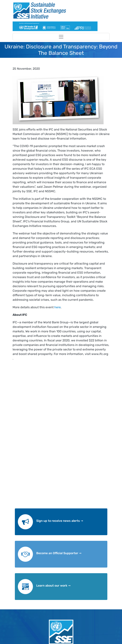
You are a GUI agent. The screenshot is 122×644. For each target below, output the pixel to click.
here (58, 307)
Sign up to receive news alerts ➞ (60, 521)
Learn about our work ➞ (53, 586)
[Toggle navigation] (61, 37)
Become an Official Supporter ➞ (59, 553)
